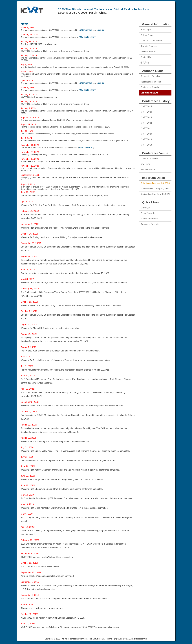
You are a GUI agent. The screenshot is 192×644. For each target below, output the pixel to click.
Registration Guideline (151, 82)
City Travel (145, 164)
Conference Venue (149, 158)
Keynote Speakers (149, 46)
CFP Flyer (145, 208)
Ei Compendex (86, 30)
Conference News (149, 93)
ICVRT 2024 (146, 112)
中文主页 (145, 63)
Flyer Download (86, 147)
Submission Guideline (150, 76)
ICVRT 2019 (146, 139)
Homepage (145, 30)
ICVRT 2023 (146, 117)
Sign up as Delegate (150, 224)
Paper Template (148, 213)
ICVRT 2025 (146, 106)
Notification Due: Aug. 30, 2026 (155, 189)
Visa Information (148, 169)
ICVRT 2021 (146, 128)
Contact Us (146, 57)
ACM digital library (87, 37)
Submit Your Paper (149, 219)
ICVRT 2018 (146, 145)
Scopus (100, 30)
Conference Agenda (150, 87)
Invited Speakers (148, 52)
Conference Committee (151, 41)
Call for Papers (147, 35)
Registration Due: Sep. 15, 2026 (155, 194)
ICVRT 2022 (146, 123)
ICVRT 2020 (146, 134)
